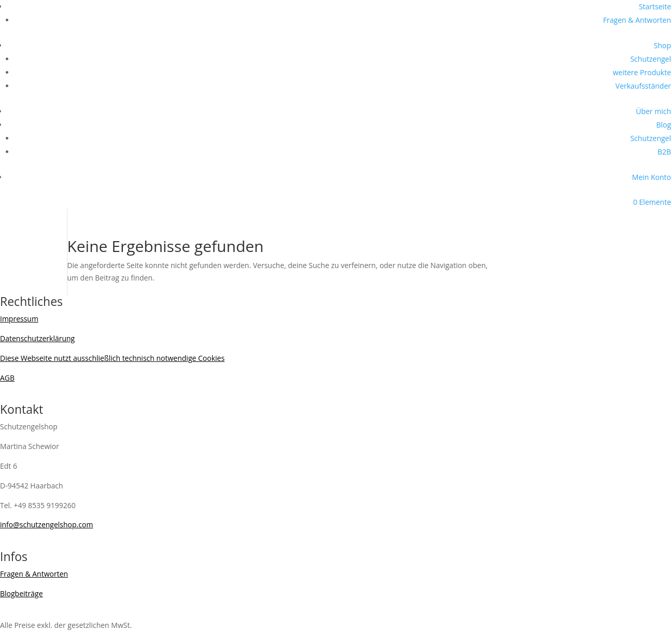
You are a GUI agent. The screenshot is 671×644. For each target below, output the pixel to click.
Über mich (653, 111)
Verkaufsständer (643, 86)
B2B (664, 152)
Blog (663, 125)
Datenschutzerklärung (37, 338)
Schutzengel (651, 59)
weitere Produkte (642, 72)
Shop (662, 45)
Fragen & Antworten (637, 20)
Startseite (655, 6)
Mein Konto (652, 177)
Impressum (19, 319)
